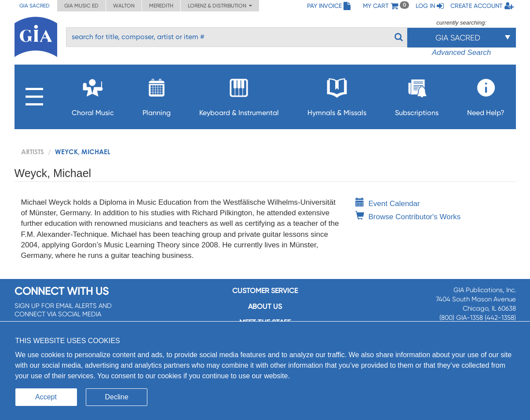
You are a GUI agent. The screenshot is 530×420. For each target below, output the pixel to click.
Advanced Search (461, 52)
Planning (157, 95)
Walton (124, 6)
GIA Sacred (35, 6)
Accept (46, 397)
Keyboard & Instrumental (239, 95)
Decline (117, 397)
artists (33, 152)
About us (265, 306)
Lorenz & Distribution (220, 6)
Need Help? (486, 95)
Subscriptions (417, 95)
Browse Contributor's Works (408, 217)
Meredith (161, 6)
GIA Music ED (81, 6)
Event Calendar (388, 204)
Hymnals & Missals (337, 95)
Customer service (265, 291)
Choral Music (93, 95)
